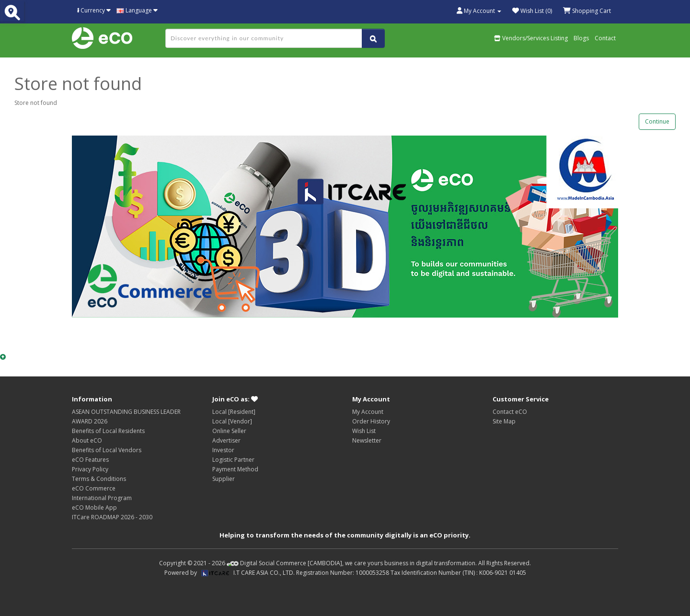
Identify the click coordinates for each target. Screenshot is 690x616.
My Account (368, 412)
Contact (605, 38)
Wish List (364, 431)
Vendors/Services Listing (531, 38)
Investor (223, 450)
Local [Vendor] (232, 421)
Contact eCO (510, 412)
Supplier (224, 479)
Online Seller (229, 431)
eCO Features (90, 460)
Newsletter (367, 440)
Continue (657, 121)
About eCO (87, 440)
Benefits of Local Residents (108, 431)
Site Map (504, 421)
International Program (102, 498)
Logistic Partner (233, 460)
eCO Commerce (94, 488)
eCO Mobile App (94, 508)
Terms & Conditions (99, 479)
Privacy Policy (90, 469)
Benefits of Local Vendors (107, 450)
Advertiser (226, 440)
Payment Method (235, 469)
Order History (371, 421)
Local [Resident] (234, 412)
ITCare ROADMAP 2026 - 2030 (112, 517)
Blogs (581, 38)
